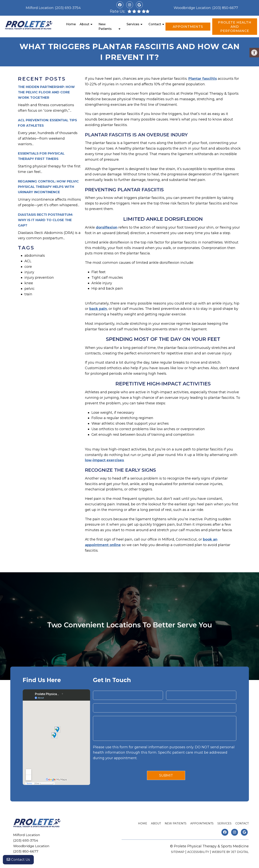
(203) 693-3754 (68, 8)
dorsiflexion (107, 227)
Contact (155, 24)
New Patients (105, 26)
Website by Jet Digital (230, 852)
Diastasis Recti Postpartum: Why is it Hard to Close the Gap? (45, 220)
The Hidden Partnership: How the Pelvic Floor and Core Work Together (46, 92)
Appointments (188, 27)
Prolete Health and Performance (235, 27)
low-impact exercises (104, 460)
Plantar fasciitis (203, 79)
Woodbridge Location (192, 8)
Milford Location (40, 8)
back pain (98, 309)
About (84, 24)
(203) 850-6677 (225, 8)
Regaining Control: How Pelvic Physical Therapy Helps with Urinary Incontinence (48, 187)
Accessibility (198, 852)
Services (133, 24)
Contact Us (18, 860)
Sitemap (178, 852)
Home (71, 24)
